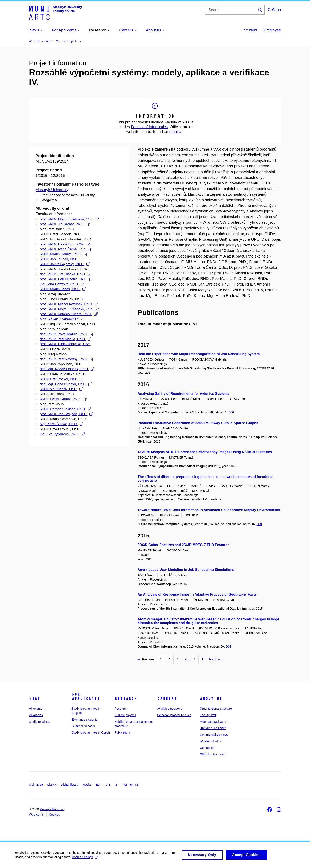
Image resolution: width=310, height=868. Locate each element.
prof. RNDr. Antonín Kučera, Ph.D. (69, 314)
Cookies (54, 815)
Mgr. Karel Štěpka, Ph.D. (61, 424)
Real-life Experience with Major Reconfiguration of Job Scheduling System (199, 354)
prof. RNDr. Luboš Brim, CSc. (65, 244)
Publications (123, 732)
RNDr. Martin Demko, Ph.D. (64, 254)
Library (52, 785)
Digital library (69, 785)
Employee (272, 30)
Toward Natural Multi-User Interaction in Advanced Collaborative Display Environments (209, 510)
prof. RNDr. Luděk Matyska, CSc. (65, 344)
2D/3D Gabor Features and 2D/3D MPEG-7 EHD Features (183, 545)
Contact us (207, 748)
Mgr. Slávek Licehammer (61, 319)
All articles (36, 715)
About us (211, 699)
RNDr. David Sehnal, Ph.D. (63, 399)
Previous (146, 659)
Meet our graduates (213, 722)
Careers (167, 699)
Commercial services (214, 735)
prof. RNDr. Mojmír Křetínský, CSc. (69, 219)
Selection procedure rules (174, 715)
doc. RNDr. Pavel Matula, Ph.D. (67, 334)
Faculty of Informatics (149, 127)
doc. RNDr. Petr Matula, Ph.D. (65, 339)
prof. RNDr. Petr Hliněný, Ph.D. (66, 279)
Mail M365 (36, 785)
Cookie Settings (85, 859)
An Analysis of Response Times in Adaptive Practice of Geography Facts (197, 594)
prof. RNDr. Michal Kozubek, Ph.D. (69, 304)
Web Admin (37, 815)
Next (215, 659)
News (35, 699)
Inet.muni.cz (130, 785)
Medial (87, 785)
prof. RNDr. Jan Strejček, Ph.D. (66, 414)
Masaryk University (52, 190)
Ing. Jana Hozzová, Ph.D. (62, 284)
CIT (108, 785)
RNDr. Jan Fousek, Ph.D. (62, 259)
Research (126, 699)
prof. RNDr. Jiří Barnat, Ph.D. (65, 224)
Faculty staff (208, 715)
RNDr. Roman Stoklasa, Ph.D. (66, 409)
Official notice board (213, 754)
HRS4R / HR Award (213, 728)
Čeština (274, 10)
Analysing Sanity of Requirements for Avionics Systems (183, 394)
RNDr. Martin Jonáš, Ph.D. (63, 289)
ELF (99, 785)
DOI (231, 412)
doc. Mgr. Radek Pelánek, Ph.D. (67, 369)
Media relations (39, 722)
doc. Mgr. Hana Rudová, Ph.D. (66, 384)
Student (251, 30)
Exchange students (84, 720)
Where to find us (211, 741)
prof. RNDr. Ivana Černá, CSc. (66, 249)
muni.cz (176, 132)
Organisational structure (216, 709)
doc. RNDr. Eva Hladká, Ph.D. (65, 274)
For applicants (86, 696)
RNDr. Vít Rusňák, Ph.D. (61, 389)
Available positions (170, 709)
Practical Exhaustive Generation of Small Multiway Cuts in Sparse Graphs (198, 423)
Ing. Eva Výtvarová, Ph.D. (62, 434)
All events (36, 709)
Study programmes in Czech (91, 732)
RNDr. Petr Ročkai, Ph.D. (62, 379)
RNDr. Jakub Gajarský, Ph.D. (65, 264)
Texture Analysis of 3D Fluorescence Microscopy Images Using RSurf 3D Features (205, 452)
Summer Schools (83, 726)
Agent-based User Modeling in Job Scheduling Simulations (186, 570)
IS (116, 785)
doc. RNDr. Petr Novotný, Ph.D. (67, 359)
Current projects (125, 715)
